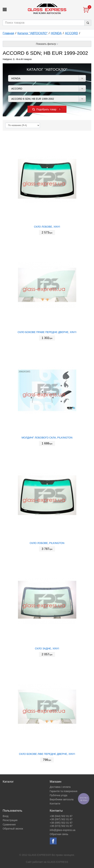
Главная (8, 33)
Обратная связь (59, 834)
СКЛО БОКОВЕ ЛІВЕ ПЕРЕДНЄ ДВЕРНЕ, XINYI (47, 754)
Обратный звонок (13, 829)
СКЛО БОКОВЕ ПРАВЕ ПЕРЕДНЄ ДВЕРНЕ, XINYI (47, 332)
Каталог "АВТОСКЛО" (32, 33)
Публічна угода (59, 795)
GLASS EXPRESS (58, 862)
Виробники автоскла (62, 799)
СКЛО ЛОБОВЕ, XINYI (47, 227)
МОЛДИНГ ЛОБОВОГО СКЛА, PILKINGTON (47, 438)
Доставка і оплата (60, 787)
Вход (6, 816)
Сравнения (9, 824)
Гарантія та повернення (64, 791)
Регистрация (10, 820)
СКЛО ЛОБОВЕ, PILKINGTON (47, 543)
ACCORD (71, 33)
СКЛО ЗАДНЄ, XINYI (47, 648)
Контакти (55, 804)
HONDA (56, 33)
